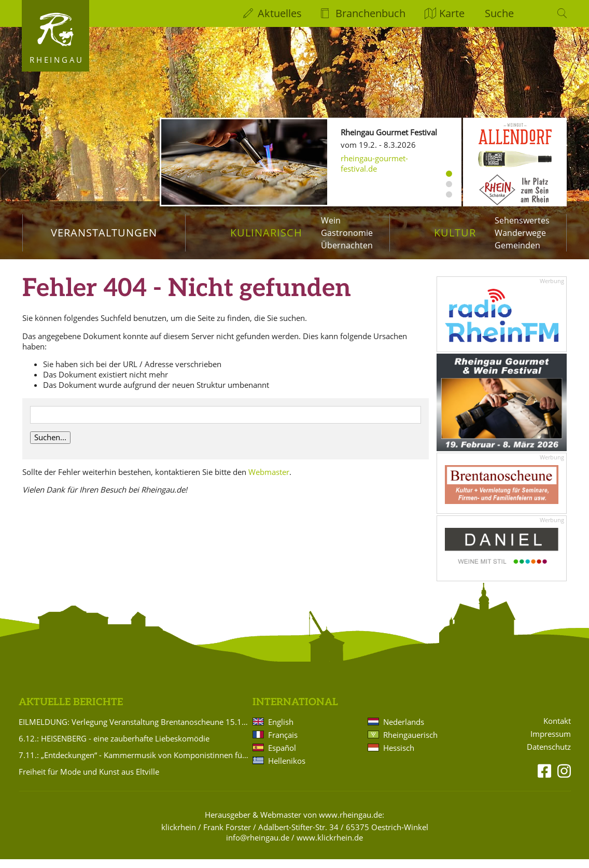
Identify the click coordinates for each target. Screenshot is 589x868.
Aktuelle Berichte (71, 711)
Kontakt (557, 730)
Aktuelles (280, 13)
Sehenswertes (522, 220)
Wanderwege (520, 233)
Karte (452, 13)
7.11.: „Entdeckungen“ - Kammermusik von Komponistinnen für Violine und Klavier (134, 763)
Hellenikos (287, 769)
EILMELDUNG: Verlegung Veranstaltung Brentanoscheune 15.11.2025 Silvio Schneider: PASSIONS (134, 730)
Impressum (551, 743)
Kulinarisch (266, 233)
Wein (331, 220)
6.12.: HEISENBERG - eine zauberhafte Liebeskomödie (114, 747)
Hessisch (399, 756)
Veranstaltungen (104, 233)
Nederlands (404, 730)
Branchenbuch (370, 13)
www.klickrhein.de (330, 846)
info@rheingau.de (258, 846)
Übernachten (347, 245)
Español (282, 756)
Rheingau (57, 60)
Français (283, 743)
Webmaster (269, 480)
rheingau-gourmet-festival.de (374, 163)
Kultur (455, 233)
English (281, 730)
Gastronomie (347, 233)
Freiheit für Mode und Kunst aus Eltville (89, 780)
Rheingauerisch (410, 743)
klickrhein (179, 835)
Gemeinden (517, 245)
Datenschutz (549, 755)
